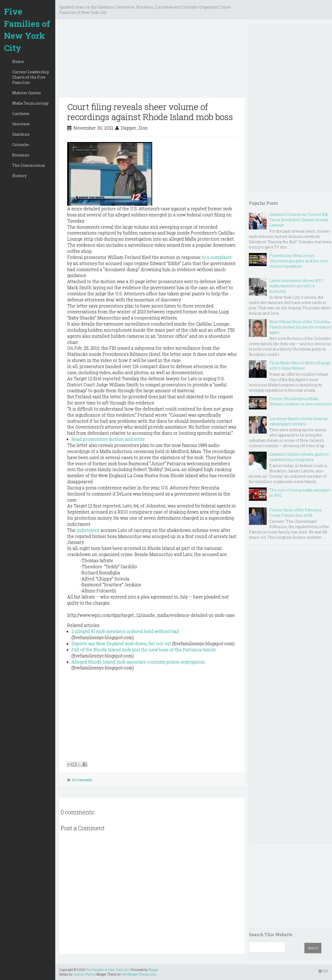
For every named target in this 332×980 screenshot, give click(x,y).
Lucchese (21, 114)
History (19, 176)
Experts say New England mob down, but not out (121, 643)
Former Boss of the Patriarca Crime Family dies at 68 (295, 513)
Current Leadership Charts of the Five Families (31, 77)
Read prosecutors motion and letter (108, 439)
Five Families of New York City (27, 29)
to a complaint (217, 257)
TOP (323, 971)
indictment (88, 530)
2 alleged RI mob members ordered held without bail (125, 631)
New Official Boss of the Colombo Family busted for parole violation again (300, 327)
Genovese (21, 124)
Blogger (154, 970)
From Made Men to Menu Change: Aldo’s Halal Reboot (300, 365)
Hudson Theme (84, 974)
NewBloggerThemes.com (139, 974)
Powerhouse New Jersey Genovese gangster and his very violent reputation (299, 261)
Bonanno (21, 155)
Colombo (21, 145)
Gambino (21, 134)
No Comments (82, 780)
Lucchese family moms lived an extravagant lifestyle (299, 421)
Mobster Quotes (27, 93)
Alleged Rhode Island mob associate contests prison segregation (138, 662)
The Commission (29, 165)
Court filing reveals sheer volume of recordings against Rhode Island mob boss (150, 112)
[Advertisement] (152, 61)
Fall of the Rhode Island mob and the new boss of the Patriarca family (144, 650)
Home (18, 61)
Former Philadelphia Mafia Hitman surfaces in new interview (300, 401)
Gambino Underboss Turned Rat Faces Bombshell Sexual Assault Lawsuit (299, 220)
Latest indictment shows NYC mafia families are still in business (296, 286)
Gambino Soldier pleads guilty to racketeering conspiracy (299, 457)
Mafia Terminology (30, 103)
